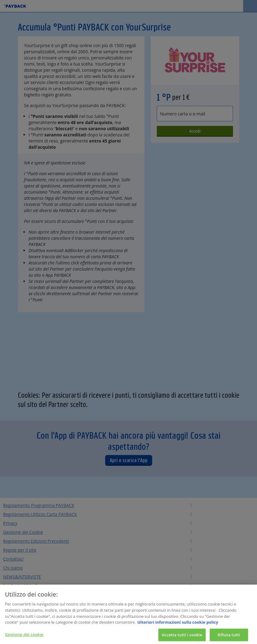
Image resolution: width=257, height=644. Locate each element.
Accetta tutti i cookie (182, 637)
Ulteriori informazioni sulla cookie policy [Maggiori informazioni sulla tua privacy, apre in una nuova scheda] (178, 624)
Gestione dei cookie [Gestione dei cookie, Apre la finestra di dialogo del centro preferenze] (24, 636)
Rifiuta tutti (229, 637)
